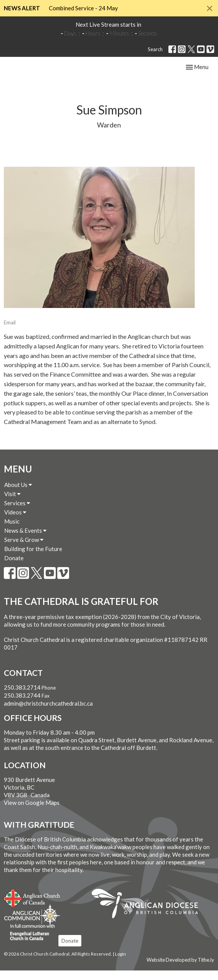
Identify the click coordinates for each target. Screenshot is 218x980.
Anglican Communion (32, 924)
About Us (18, 494)
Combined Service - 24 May (83, 8)
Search (155, 49)
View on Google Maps (32, 812)
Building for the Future (33, 558)
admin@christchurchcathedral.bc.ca (48, 713)
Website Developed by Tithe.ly (180, 969)
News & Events (25, 540)
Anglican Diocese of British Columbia (149, 914)
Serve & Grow (24, 549)
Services (17, 513)
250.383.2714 (22, 697)
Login (120, 963)
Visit (12, 503)
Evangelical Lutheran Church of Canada (30, 942)
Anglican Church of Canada (32, 906)
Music (12, 531)
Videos (15, 522)
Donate (14, 567)
